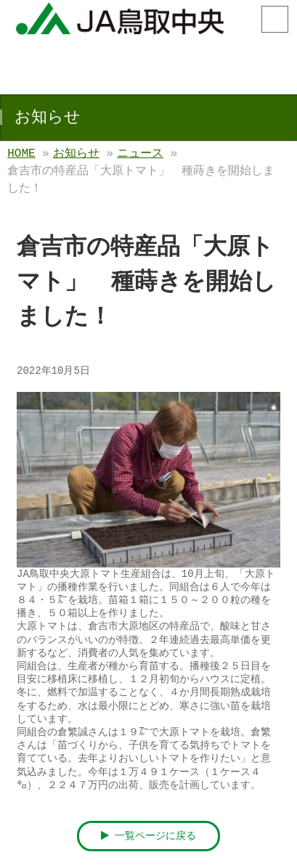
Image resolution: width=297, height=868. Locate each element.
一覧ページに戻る (149, 836)
